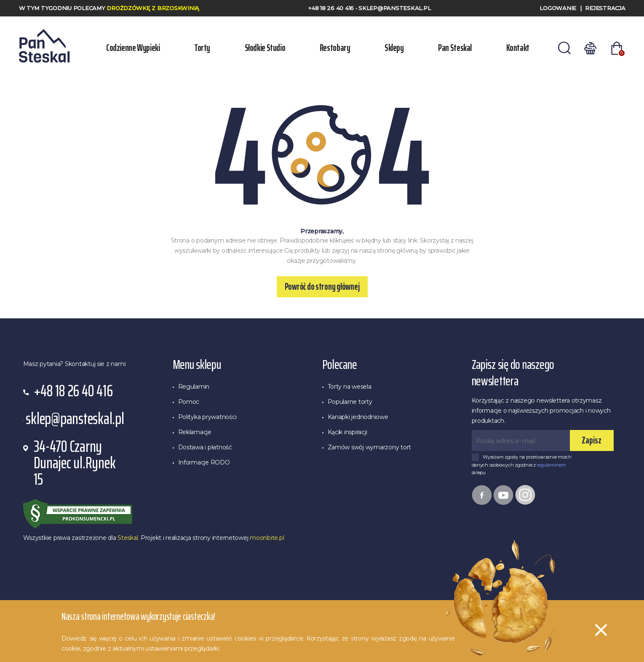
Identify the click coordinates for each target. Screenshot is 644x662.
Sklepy (394, 48)
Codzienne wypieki (133, 48)
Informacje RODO (204, 462)
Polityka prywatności (207, 417)
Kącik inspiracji (347, 432)
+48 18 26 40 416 (332, 8)
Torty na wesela (350, 387)
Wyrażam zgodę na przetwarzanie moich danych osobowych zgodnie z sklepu (522, 465)
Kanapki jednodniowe (358, 417)
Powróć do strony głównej (322, 287)
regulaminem (551, 465)
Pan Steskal (455, 48)
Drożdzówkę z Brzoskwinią (153, 8)
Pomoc (189, 402)
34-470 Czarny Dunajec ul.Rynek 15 (75, 463)
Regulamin (194, 387)
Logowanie (558, 8)
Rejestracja (605, 8)
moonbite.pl (267, 538)
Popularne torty (350, 402)
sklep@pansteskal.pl (394, 8)
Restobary (335, 48)
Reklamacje (195, 432)
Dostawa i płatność (205, 447)
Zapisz (592, 440)
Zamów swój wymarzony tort (370, 447)
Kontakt (518, 48)
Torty (202, 48)
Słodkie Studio (265, 48)
